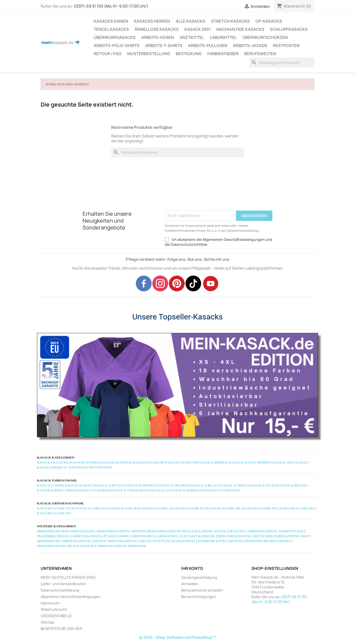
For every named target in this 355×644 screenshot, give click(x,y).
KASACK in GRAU (78, 485)
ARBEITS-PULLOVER (208, 46)
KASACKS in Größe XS (53, 508)
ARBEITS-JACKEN (250, 46)
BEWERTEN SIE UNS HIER (61, 629)
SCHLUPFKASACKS (289, 29)
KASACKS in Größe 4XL (297, 508)
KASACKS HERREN (152, 21)
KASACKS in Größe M (121, 508)
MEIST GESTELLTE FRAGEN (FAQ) (68, 577)
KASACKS (60, 462)
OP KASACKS (170, 462)
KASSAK (151, 462)
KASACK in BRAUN (291, 485)
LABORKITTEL (223, 37)
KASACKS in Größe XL (188, 508)
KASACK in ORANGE (172, 485)
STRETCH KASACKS (230, 21)
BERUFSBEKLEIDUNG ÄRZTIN (241, 536)
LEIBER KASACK (225, 462)
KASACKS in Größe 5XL (54, 513)
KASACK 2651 (198, 29)
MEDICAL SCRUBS (67, 467)
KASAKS (135, 462)
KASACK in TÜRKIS (124, 490)
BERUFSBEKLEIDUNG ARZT (288, 536)
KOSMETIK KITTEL (212, 541)
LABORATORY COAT (171, 536)
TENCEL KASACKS (111, 29)
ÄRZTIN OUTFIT (152, 541)
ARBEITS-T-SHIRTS (164, 46)
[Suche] (282, 63)
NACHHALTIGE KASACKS (240, 29)
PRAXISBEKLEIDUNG (53, 536)
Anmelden (190, 584)
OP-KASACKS (269, 21)
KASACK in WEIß (50, 485)
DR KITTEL (237, 531)
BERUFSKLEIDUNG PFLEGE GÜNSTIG (66, 546)
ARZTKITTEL (192, 37)
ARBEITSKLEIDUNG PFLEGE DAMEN (100, 536)
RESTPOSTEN (286, 46)
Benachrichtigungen (199, 597)
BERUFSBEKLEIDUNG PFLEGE (171, 531)
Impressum (50, 603)
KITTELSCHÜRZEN (98, 467)
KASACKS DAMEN (111, 21)
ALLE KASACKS (191, 21)
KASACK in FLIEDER (91, 490)
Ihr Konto (192, 568)
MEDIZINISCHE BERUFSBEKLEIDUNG (66, 531)
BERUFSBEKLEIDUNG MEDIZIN (121, 531)
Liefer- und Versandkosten (63, 584)
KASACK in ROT (106, 485)
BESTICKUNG (189, 54)
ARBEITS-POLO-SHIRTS (117, 46)
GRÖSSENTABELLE (56, 616)
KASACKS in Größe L (154, 508)
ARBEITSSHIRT (142, 536)
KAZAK (301, 462)
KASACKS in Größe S (87, 508)
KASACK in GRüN (232, 485)
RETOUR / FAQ (108, 54)
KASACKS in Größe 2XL (224, 508)
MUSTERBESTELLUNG (149, 54)
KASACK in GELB (261, 485)
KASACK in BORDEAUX (186, 490)
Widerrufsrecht (54, 609)
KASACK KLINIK (114, 462)
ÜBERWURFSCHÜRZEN (265, 37)
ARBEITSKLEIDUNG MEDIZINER (121, 546)
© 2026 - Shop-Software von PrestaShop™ (177, 637)
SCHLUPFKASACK (196, 462)
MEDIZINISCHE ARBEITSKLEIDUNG (64, 541)
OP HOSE (236, 541)
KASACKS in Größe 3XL (261, 508)
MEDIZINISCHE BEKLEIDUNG (268, 541)
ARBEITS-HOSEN (158, 37)
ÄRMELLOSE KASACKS (157, 29)
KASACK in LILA (154, 490)
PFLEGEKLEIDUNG (181, 541)
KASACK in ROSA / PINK (55, 490)
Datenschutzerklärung (60, 590)
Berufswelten (260, 54)
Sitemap (48, 622)
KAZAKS (44, 467)
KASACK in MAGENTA (224, 490)
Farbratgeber (223, 54)
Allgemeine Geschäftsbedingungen (71, 597)
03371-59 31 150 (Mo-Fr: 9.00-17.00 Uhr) (111, 6)
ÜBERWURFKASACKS (115, 37)
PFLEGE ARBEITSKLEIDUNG (116, 541)
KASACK (44, 462)
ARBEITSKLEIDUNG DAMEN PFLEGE (276, 531)
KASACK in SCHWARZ (137, 485)
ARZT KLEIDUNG (202, 536)
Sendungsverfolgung (199, 577)
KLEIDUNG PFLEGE (211, 531)
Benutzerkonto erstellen (202, 590)
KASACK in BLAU (203, 485)
